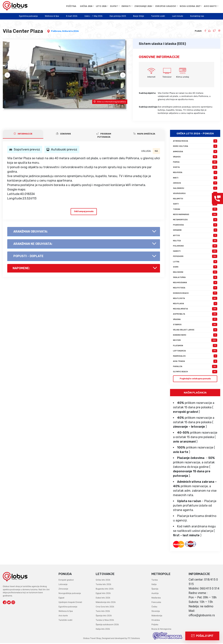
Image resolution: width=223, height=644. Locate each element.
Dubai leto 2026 (103, 599)
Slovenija (156, 612)
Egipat (61, 599)
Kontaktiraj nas (197, 16)
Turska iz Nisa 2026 (105, 621)
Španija (155, 590)
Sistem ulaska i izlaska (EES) (162, 44)
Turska (155, 581)
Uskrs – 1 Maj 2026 (94, 16)
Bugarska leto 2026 (105, 590)
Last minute (178, 16)
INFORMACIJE (23, 135)
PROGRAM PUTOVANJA (104, 136)
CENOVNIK (63, 135)
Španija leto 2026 (104, 617)
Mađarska (156, 599)
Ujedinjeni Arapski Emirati (70, 603)
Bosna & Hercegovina (161, 630)
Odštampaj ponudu (84, 213)
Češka (154, 608)
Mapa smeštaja (144, 135)
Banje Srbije (139, 16)
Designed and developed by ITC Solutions (121, 639)
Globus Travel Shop (92, 639)
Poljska (155, 625)
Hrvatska (156, 621)
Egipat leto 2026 (103, 594)
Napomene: (21, 269)
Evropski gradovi (66, 581)
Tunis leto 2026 (103, 612)
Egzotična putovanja (28, 16)
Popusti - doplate (28, 257)
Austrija (155, 594)
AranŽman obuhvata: (30, 232)
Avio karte (63, 617)
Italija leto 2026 (103, 630)
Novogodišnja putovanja (70, 594)
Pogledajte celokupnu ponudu (195, 380)
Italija (154, 585)
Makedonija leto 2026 (106, 603)
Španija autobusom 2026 (107, 625)
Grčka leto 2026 (70, 31)
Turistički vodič (158, 16)
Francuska (156, 603)
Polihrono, (57, 31)
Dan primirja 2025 (118, 16)
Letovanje (63, 585)
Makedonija (157, 617)
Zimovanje (63, 590)
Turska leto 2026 (103, 585)
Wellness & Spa (52, 16)
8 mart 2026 (72, 16)
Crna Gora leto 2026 (105, 608)
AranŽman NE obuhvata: (33, 245)
